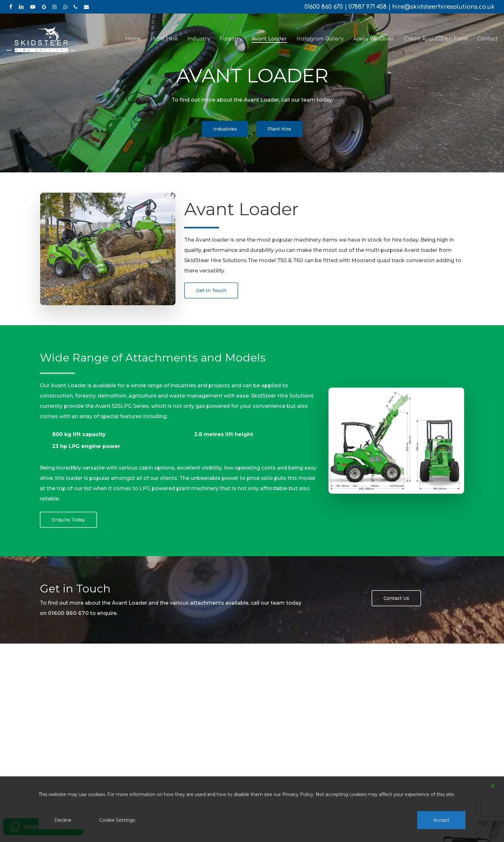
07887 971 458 (368, 7)
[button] (225, 129)
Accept (441, 820)
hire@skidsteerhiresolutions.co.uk (443, 7)
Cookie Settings (117, 820)
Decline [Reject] (63, 820)
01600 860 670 (324, 7)
